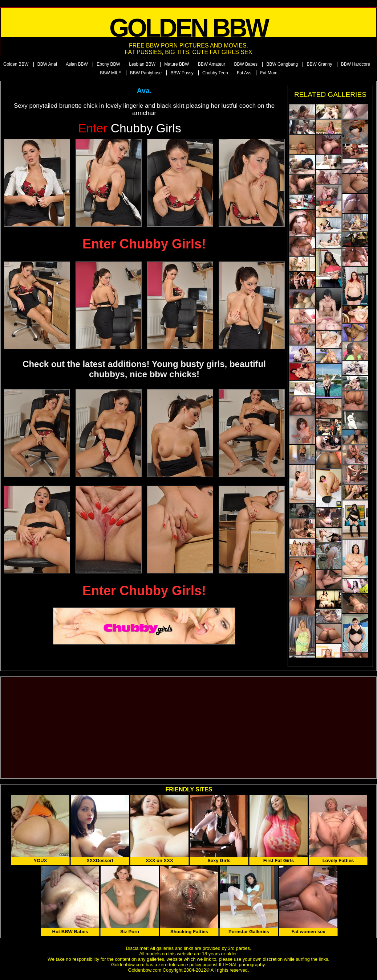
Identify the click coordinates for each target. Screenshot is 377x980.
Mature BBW (177, 64)
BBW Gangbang (282, 64)
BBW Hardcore (356, 64)
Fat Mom (269, 73)
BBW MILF (110, 73)
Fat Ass (244, 73)
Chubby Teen (215, 73)
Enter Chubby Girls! (144, 244)
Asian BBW (77, 64)
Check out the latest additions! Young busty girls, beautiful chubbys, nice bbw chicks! (144, 369)
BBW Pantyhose (146, 73)
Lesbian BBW (142, 64)
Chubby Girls (130, 128)
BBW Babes (246, 64)
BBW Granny (319, 64)
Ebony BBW (108, 64)
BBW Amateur (212, 64)
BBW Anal (47, 64)
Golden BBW (16, 64)
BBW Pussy (182, 73)
